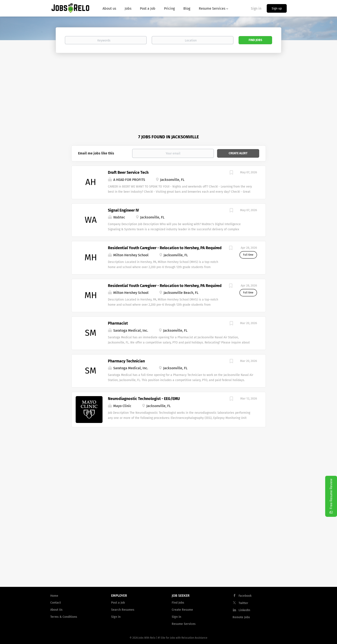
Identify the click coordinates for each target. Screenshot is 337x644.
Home (54, 596)
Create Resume (182, 610)
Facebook (245, 596)
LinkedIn (244, 610)
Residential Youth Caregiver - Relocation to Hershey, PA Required (165, 248)
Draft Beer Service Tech (128, 172)
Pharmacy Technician (126, 361)
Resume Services (184, 624)
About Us (56, 610)
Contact (56, 603)
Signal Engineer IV (123, 210)
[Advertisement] (168, 85)
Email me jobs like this (96, 153)
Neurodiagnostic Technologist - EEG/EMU (144, 399)
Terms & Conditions (64, 617)
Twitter (243, 603)
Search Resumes (123, 610)
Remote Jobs (241, 617)
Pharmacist (118, 323)
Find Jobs (255, 40)
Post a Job (118, 603)
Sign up (277, 8)
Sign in (256, 8)
